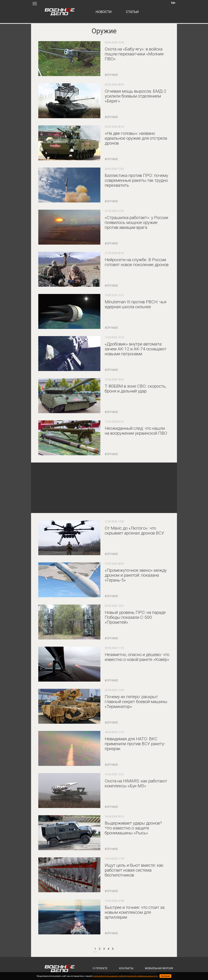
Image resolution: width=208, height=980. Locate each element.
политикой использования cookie (108, 976)
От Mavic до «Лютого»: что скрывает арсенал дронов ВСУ (134, 531)
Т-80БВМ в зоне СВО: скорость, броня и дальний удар (136, 389)
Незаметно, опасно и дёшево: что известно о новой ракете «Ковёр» (137, 657)
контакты (126, 968)
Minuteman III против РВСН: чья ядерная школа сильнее (135, 304)
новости (104, 12)
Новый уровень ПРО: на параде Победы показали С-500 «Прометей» (135, 617)
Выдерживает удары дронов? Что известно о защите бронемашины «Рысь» (133, 828)
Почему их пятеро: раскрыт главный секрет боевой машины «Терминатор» (136, 702)
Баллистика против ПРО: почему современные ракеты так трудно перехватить (136, 180)
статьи (132, 12)
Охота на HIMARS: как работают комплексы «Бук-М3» (136, 783)
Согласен (165, 976)
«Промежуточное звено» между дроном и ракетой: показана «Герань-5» (136, 575)
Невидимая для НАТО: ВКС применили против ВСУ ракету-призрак (135, 744)
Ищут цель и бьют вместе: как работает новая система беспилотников (134, 870)
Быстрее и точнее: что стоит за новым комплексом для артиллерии (135, 912)
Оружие (112, 75)
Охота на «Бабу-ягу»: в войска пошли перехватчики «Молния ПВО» (134, 54)
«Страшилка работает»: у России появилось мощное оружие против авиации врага (136, 222)
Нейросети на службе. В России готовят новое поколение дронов (137, 262)
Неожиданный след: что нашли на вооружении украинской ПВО (136, 431)
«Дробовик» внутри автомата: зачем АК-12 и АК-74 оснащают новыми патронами (136, 349)
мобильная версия (159, 968)
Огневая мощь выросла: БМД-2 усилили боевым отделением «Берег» (135, 96)
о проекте (100, 968)
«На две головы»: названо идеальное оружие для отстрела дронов (136, 138)
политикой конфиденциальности (142, 976)
